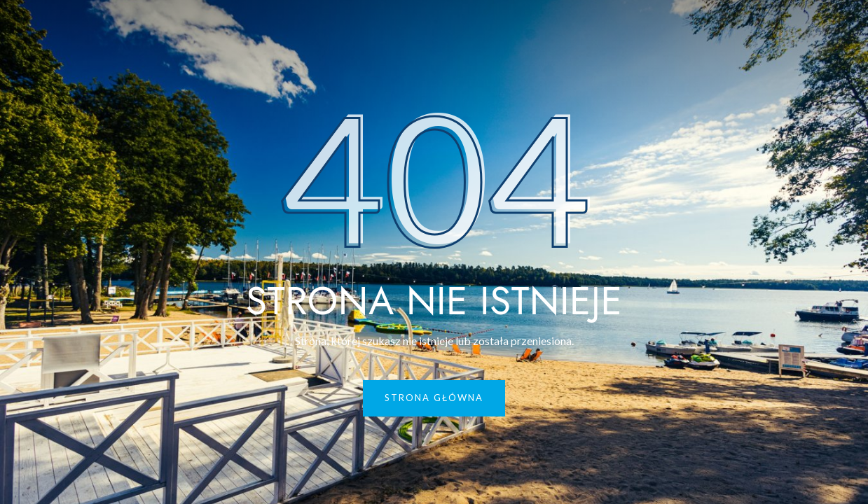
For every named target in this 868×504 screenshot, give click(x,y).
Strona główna (434, 398)
